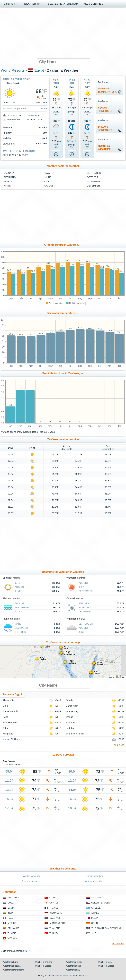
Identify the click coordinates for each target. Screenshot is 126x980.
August (50, 186)
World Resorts (13, 70)
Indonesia (55, 913)
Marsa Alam (72, 706)
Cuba (11, 903)
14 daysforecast (105, 128)
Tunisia (12, 933)
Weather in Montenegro (13, 970)
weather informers (63, 976)
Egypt (39, 70)
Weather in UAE (105, 962)
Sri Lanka (13, 928)
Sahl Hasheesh (11, 723)
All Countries (93, 4)
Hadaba (70, 728)
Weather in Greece (43, 966)
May (48, 173)
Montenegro (58, 923)
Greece (96, 908)
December (93, 186)
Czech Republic (101, 903)
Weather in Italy (73, 970)
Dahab (69, 700)
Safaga (69, 717)
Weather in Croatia (106, 966)
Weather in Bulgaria (12, 966)
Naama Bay (72, 711)
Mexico (12, 923)
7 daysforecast (105, 109)
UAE (94, 933)
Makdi (6, 706)
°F (17, 4)
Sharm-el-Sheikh (75, 734)
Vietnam (12, 938)
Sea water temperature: (14, 109)
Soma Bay (71, 723)
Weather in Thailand (44, 962)
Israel (95, 913)
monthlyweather (104, 148)
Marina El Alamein (13, 739)
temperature (108, 90)
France (54, 908)
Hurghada (8, 734)
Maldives (55, 918)
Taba (5, 728)
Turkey (54, 933)
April (5, 155)
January (9, 173)
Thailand (55, 928)
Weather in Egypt (11, 962)
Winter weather (31, 876)
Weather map (33, 4)
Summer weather (32, 881)
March (8, 181)
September (94, 173)
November (93, 181)
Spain (95, 923)
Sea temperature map (63, 4)
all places (119, 745)
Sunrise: (11, 115)
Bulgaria (13, 898)
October (93, 177)
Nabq (5, 717)
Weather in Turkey (74, 962)
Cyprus (54, 903)
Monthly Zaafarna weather (63, 166)
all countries (118, 944)
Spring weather (94, 876)
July (48, 181)
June (48, 177)
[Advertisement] (63, 33)
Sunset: (31, 115)
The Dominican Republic (106, 928)
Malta (95, 918)
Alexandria (8, 700)
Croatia (96, 898)
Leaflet (112, 677)
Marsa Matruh (10, 711)
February (10, 177)
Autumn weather (94, 881)
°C (12, 4)
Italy (10, 918)
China (53, 898)
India (10, 913)
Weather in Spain (74, 966)
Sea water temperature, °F (63, 313)
